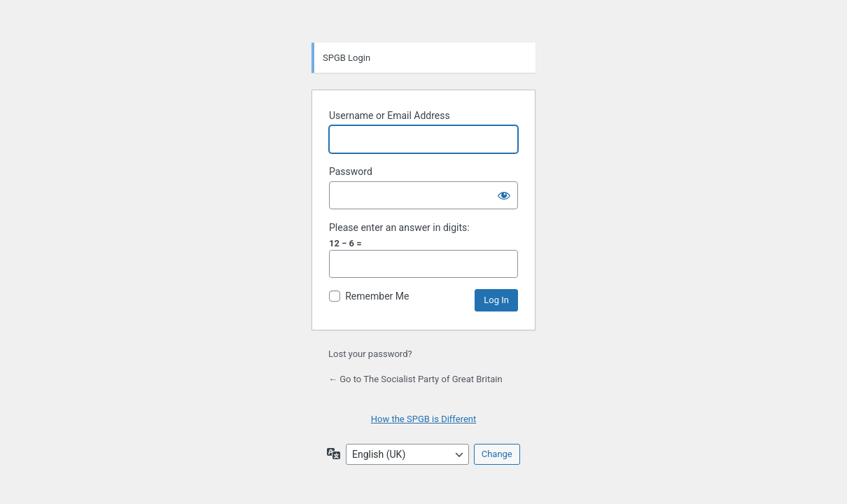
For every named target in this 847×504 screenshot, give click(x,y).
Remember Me (377, 296)
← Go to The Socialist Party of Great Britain (415, 379)
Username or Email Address (390, 115)
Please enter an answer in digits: (399, 227)
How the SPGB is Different (424, 419)
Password (351, 171)
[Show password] (504, 195)
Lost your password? (370, 354)
